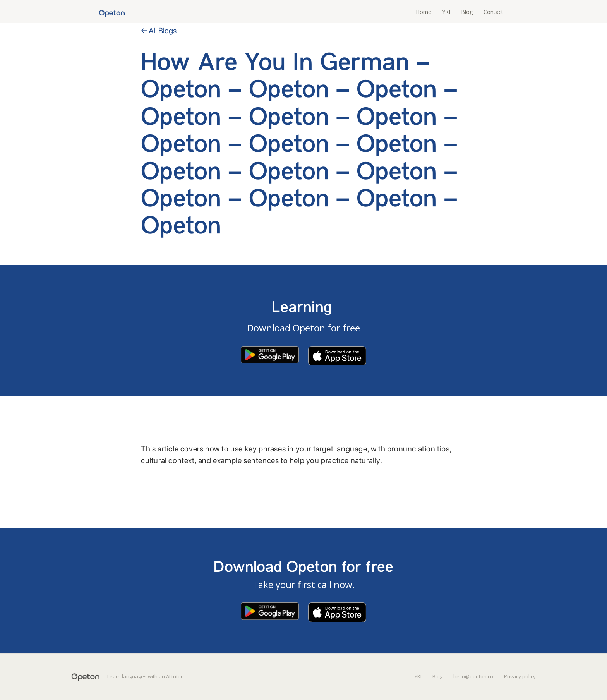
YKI (446, 12)
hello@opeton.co (473, 676)
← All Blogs (159, 31)
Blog (467, 12)
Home (424, 12)
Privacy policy (520, 676)
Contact (493, 12)
